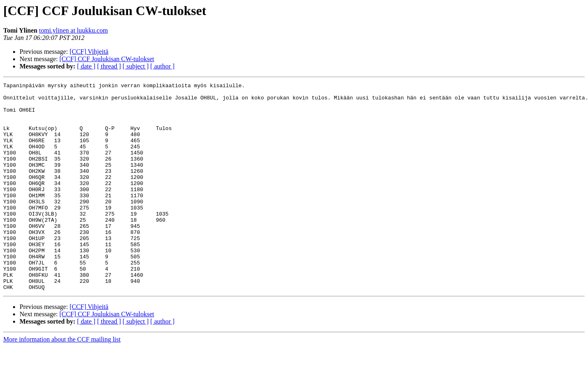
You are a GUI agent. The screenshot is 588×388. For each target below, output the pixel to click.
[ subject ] (136, 66)
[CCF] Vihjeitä (89, 52)
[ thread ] (109, 66)
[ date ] (86, 66)
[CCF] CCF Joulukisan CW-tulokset (107, 59)
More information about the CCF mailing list (62, 381)
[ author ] (163, 66)
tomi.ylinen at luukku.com (74, 30)
